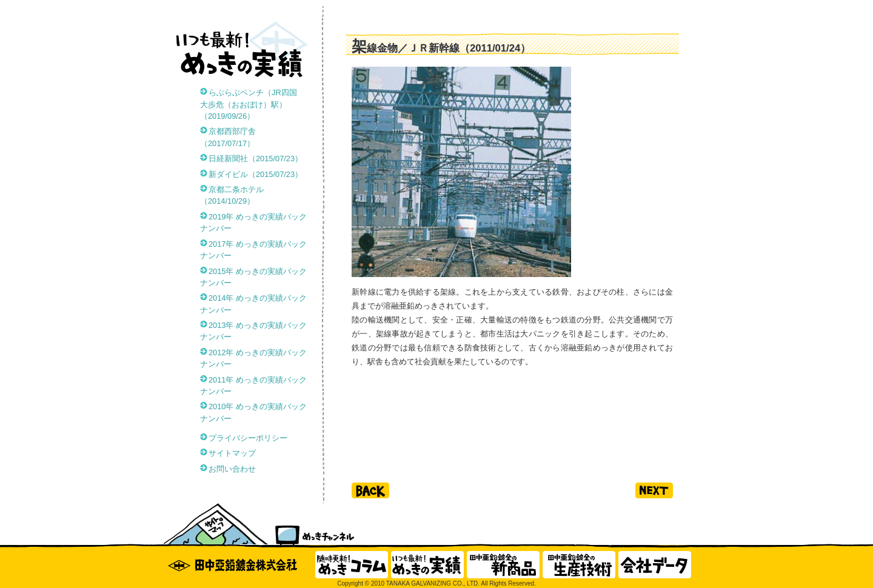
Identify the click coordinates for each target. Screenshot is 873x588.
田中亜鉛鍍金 (236, 565)
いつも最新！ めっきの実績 (427, 565)
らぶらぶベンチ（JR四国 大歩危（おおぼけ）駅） (253, 104)
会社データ (655, 565)
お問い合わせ (232, 469)
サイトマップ (232, 453)
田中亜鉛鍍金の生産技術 (579, 565)
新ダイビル (256, 174)
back (370, 490)
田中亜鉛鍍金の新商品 (503, 565)
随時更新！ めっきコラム (352, 565)
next (654, 490)
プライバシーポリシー (248, 438)
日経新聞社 (256, 159)
